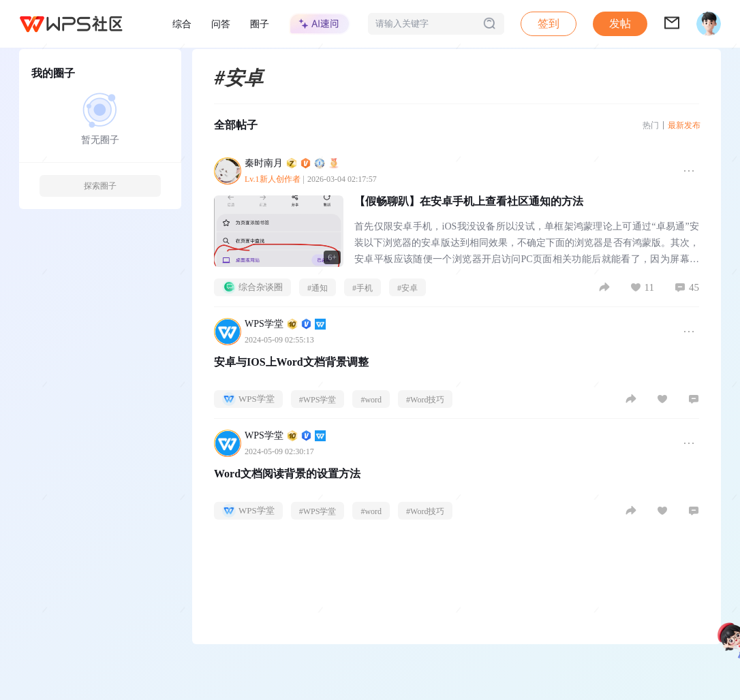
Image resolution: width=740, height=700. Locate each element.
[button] (620, 24)
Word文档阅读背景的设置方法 (287, 474)
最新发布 (684, 125)
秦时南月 (292, 163)
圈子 (260, 24)
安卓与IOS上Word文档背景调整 (291, 362)
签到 (549, 23)
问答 (221, 24)
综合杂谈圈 (252, 287)
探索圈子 (100, 186)
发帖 (620, 23)
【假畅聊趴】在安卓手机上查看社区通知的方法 (469, 201)
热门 (651, 125)
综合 (182, 24)
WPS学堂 (285, 324)
